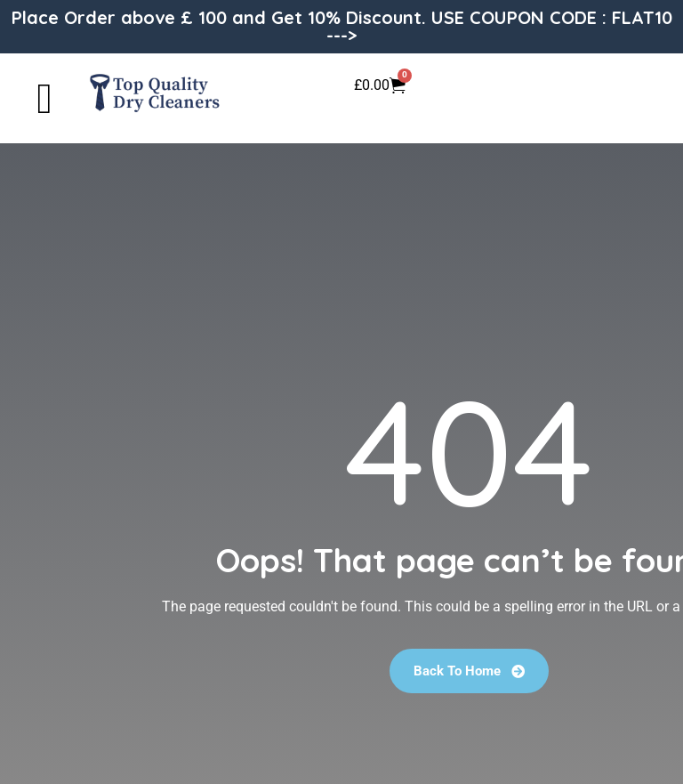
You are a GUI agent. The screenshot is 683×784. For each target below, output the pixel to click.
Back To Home (469, 671)
